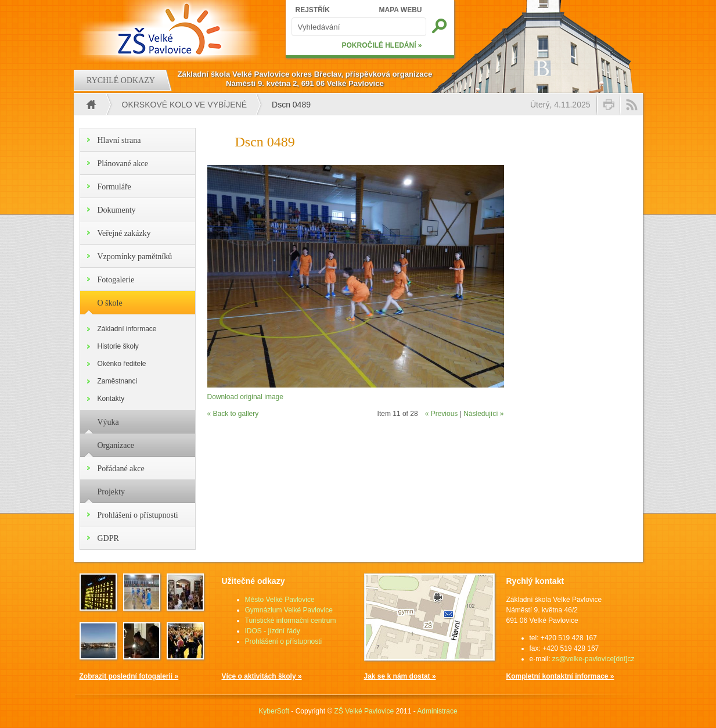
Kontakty (111, 399)
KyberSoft (274, 711)
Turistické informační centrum (291, 621)
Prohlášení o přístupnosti (138, 515)
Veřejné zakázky (124, 233)
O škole (110, 303)
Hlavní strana (119, 140)
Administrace (437, 711)
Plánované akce (123, 164)
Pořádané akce (121, 469)
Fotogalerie (116, 280)
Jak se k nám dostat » (400, 676)
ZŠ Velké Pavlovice (364, 711)
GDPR (108, 538)
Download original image (245, 397)
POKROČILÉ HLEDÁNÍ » (382, 45)
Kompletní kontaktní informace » (560, 676)
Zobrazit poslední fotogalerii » (129, 676)
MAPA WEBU (401, 10)
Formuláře (114, 187)
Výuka (108, 422)
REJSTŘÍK (313, 10)
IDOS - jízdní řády (273, 631)
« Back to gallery (233, 414)
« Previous (442, 414)
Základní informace (127, 329)
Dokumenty (117, 210)
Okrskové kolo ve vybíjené (185, 105)
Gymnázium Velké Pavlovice (289, 610)
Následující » (483, 414)
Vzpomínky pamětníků (135, 257)
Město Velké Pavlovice (280, 600)
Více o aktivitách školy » (262, 676)
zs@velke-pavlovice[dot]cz (593, 659)
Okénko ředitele (122, 364)
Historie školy (118, 346)
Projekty (111, 492)
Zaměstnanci (118, 381)
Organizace (116, 445)
